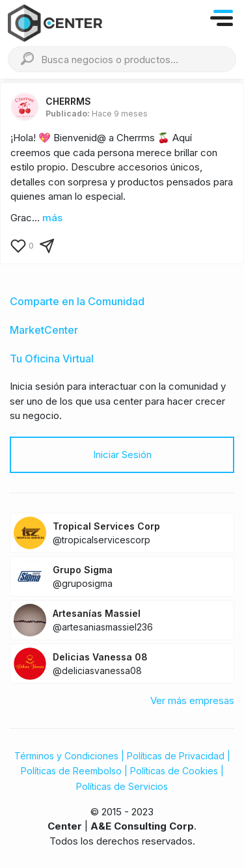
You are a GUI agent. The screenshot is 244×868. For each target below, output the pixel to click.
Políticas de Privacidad (176, 756)
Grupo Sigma (83, 570)
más (52, 218)
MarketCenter (44, 330)
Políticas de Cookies (174, 771)
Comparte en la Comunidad (77, 301)
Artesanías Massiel (97, 613)
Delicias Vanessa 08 (100, 657)
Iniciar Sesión (122, 454)
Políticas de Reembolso (71, 771)
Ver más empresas (192, 700)
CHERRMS (68, 101)
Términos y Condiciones (66, 756)
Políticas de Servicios (122, 786)
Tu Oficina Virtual (52, 359)
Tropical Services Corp (106, 526)
